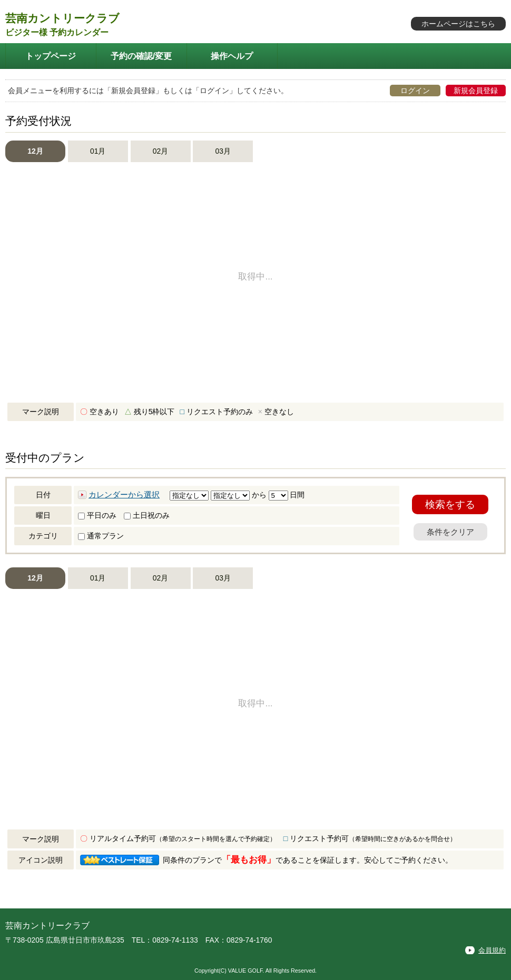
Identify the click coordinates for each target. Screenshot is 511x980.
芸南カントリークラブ (62, 18)
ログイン (415, 91)
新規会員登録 (476, 91)
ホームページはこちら (458, 24)
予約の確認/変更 (141, 56)
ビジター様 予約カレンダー (57, 32)
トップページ (51, 56)
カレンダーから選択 (124, 495)
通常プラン (101, 536)
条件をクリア (450, 532)
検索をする (450, 504)
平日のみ (97, 515)
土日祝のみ (147, 515)
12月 (35, 151)
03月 (223, 151)
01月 (98, 151)
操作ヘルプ (232, 56)
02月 (160, 151)
